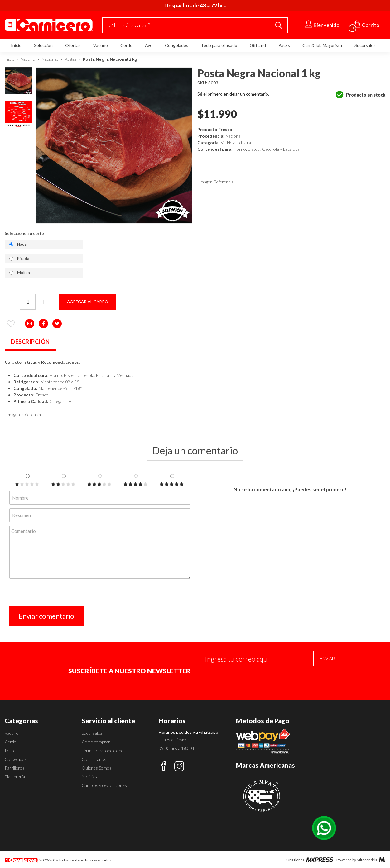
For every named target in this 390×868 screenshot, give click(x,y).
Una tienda (310, 860)
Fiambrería (15, 777)
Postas (70, 59)
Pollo (9, 750)
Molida (24, 273)
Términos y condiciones (104, 750)
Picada (23, 259)
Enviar (327, 659)
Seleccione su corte (24, 233)
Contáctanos (94, 759)
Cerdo (126, 45)
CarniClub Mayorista (322, 45)
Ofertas (73, 45)
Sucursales (365, 45)
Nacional (50, 59)
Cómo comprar (96, 742)
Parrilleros (15, 768)
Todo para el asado (219, 45)
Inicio (16, 45)
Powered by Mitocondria (361, 860)
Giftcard (258, 45)
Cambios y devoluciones (104, 785)
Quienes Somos (97, 768)
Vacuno (101, 45)
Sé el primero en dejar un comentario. (233, 94)
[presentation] (57, 594)
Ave (149, 45)
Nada (22, 244)
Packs (284, 45)
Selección (43, 45)
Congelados (177, 45)
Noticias (89, 777)
